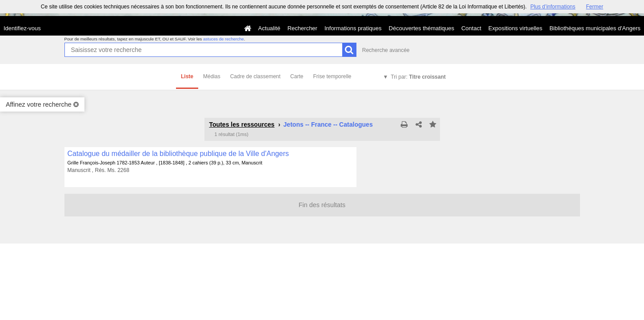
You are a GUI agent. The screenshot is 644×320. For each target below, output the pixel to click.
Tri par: (418, 77)
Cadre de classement (255, 76)
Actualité (269, 28)
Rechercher (302, 28)
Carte (297, 76)
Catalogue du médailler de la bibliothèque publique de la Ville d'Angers (178, 154)
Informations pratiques (353, 28)
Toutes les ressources (242, 124)
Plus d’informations (553, 7)
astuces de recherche (224, 39)
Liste (187, 76)
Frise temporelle (332, 76)
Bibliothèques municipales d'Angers (595, 28)
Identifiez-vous (22, 28)
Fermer (595, 7)
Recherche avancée (386, 50)
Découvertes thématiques (422, 28)
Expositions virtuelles (515, 28)
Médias (212, 76)
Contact (471, 28)
